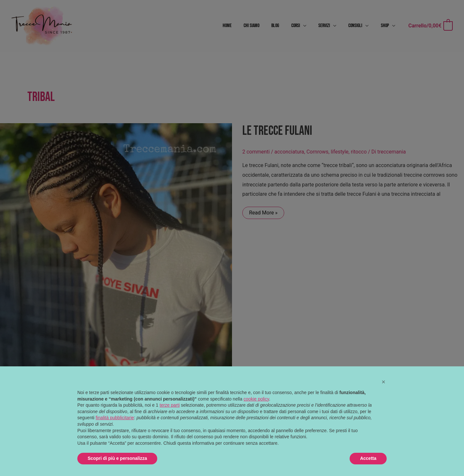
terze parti (169, 405)
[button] (383, 382)
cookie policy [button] (256, 399)
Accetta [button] (368, 458)
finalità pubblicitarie (115, 418)
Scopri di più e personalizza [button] (117, 458)
